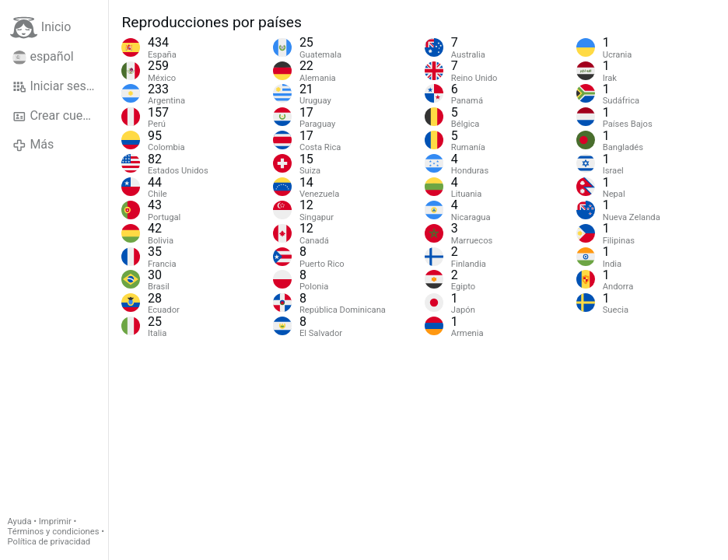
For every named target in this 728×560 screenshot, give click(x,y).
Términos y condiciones (54, 532)
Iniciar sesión (58, 86)
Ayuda (20, 521)
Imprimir (55, 521)
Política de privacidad (49, 542)
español (43, 57)
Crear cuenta (56, 116)
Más (33, 145)
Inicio (40, 28)
